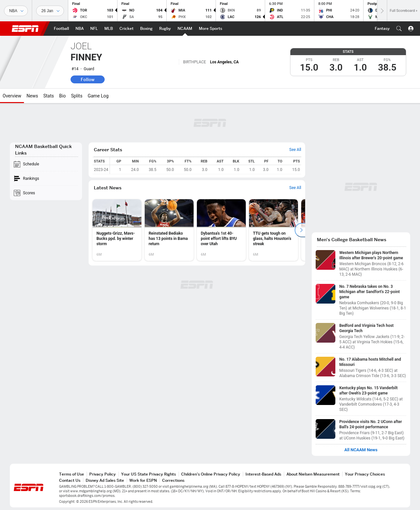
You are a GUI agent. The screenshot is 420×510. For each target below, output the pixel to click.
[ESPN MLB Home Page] (109, 29)
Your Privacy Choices (365, 474)
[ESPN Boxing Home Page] (146, 29)
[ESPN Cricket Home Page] (126, 29)
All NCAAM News (361, 450)
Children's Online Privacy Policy (211, 474)
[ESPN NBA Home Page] (80, 29)
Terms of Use (72, 474)
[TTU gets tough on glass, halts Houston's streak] (273, 230)
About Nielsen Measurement (313, 474)
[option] (117, 230)
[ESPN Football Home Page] (61, 29)
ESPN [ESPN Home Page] (25, 29)
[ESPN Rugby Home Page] (165, 29)
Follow (88, 79)
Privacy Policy (103, 474)
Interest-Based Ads (263, 474)
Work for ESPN (143, 480)
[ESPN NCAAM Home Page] (185, 29)
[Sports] (16, 11)
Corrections (173, 480)
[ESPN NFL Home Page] (94, 29)
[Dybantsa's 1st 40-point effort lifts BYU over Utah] (221, 230)
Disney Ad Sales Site (105, 480)
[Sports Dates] (50, 11)
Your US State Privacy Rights (148, 474)
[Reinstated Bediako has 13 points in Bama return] (169, 230)
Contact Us (70, 480)
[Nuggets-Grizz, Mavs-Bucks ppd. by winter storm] (117, 230)
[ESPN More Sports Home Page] (210, 29)
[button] (399, 29)
